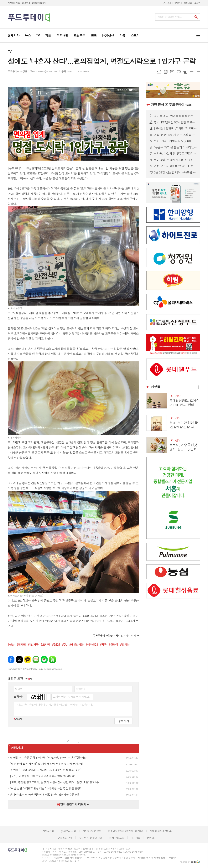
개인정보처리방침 (92, 831)
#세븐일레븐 (76, 644)
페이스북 (11, 660)
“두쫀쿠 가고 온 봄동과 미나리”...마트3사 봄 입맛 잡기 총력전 (176, 147)
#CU (65, 644)
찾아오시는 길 (68, 831)
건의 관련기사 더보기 (73, 804)
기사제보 (167, 3)
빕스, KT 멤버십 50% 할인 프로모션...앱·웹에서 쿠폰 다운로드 (176, 122)
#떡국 (103, 644)
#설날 (11, 644)
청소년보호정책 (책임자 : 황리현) (125, 831)
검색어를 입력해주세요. (170, 17)
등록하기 (123, 721)
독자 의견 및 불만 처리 (91, 838)
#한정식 (113, 644)
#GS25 (56, 644)
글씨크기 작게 (198, 72)
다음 (78, 742)
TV (10, 52)
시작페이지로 (14, 3)
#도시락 (45, 644)
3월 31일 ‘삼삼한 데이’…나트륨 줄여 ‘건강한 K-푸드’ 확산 (176, 172)
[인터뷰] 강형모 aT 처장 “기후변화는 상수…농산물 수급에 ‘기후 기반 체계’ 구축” (176, 128)
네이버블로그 (36, 660)
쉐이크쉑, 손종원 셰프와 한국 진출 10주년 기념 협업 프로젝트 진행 (176, 160)
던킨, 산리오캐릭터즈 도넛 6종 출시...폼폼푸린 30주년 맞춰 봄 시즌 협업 (176, 141)
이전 (68, 742)
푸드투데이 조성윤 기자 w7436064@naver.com (33, 71)
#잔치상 (125, 644)
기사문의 (178, 3)
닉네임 (19, 689)
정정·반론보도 (117, 838)
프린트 (179, 72)
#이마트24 (92, 644)
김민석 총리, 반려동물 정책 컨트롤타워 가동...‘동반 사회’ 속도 (176, 116)
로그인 (197, 3)
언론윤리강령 (65, 838)
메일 (172, 72)
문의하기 (151, 838)
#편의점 (21, 644)
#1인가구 (33, 644)
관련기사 (17, 748)
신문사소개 (48, 831)
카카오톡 (28, 660)
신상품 (155, 387)
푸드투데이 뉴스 (171, 105)
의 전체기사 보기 (114, 635)
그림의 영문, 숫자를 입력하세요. (71, 697)
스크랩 (185, 72)
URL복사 (159, 72)
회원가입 (188, 3)
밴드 (52, 660)
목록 (166, 72)
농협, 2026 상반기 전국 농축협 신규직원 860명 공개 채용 (176, 135)
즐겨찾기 (26, 3)
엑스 (19, 660)
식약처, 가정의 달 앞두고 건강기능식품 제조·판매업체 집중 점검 (176, 153)
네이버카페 (44, 660)
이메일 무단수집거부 (161, 831)
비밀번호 (81, 689)
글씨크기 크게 (192, 72)
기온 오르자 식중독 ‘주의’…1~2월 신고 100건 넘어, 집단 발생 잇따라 (176, 166)
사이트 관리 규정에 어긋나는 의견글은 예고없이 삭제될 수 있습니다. (54, 705)
